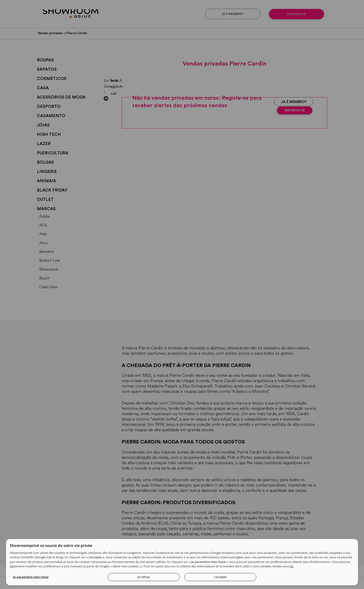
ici (292, 567)
